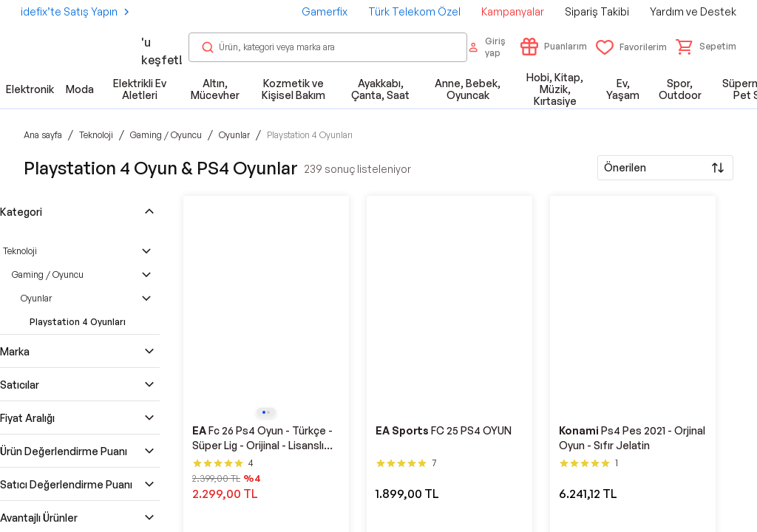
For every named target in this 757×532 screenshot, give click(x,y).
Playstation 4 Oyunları (78, 322)
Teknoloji (20, 251)
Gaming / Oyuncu (48, 274)
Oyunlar (36, 298)
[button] (706, 47)
